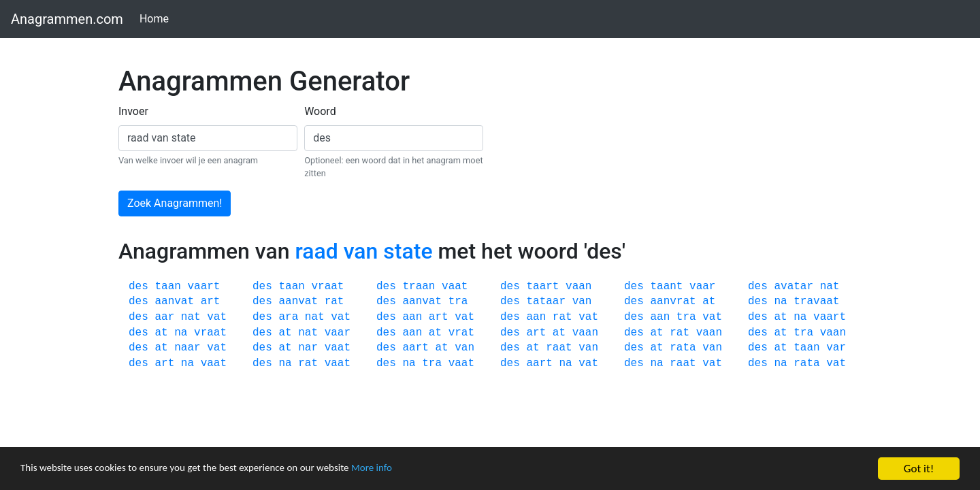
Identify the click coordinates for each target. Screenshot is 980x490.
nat (830, 287)
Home (157, 18)
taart (542, 287)
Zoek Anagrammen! (175, 203)
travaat (816, 301)
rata (683, 348)
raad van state (363, 251)
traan (419, 287)
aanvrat (673, 301)
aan (412, 317)
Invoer (133, 111)
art (211, 301)
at (709, 301)
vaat (455, 287)
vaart (203, 287)
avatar (794, 287)
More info (419, 469)
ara (288, 317)
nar (308, 348)
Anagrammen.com (67, 19)
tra (458, 301)
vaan (578, 287)
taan (167, 287)
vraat (327, 287)
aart (415, 348)
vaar (702, 287)
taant (666, 287)
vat (217, 317)
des (138, 287)
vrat (461, 333)
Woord (320, 111)
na (780, 301)
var (836, 348)
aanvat (174, 301)
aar (164, 317)
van (582, 301)
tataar (546, 301)
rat (334, 301)
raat (559, 348)
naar (187, 348)
